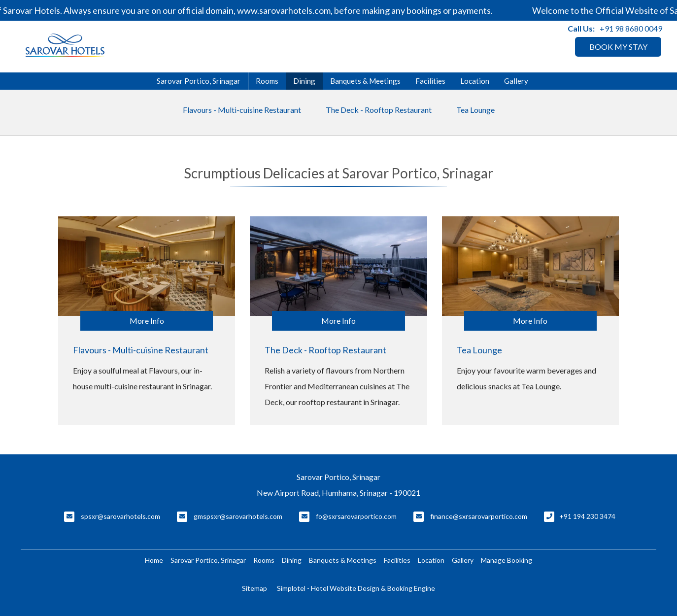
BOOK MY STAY (618, 47)
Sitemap (254, 588)
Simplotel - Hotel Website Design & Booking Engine (356, 588)
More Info (147, 321)
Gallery (516, 81)
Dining (304, 81)
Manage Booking (507, 560)
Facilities (430, 81)
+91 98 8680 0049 (631, 28)
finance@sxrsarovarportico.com (479, 516)
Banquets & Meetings (365, 81)
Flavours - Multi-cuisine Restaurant (242, 110)
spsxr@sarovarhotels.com (120, 516)
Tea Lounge (475, 110)
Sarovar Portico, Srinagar (199, 81)
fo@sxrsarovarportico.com (356, 516)
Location (475, 81)
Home (154, 560)
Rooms (267, 81)
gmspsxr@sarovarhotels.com (238, 516)
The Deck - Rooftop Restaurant (379, 110)
